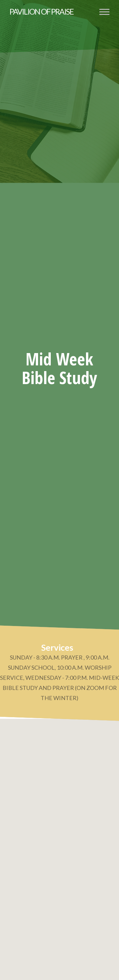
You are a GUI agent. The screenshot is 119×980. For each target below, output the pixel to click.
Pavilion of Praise (41, 11)
